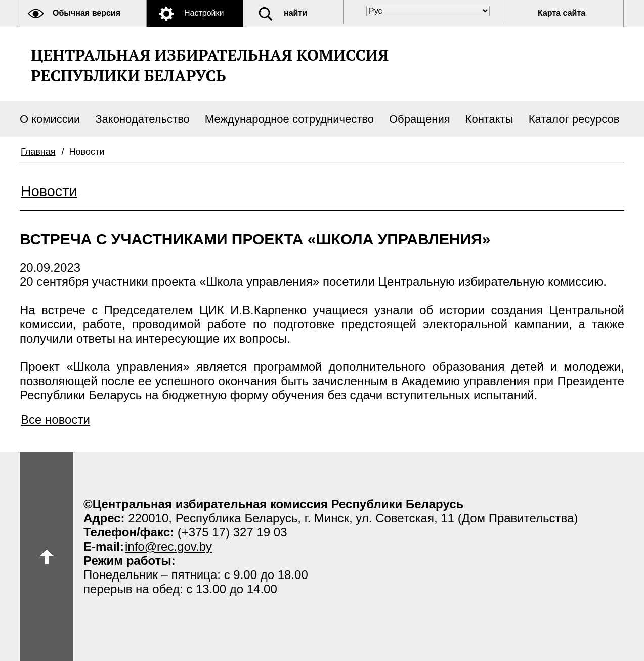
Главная (38, 152)
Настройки (204, 13)
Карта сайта (562, 13)
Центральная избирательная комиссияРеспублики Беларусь (210, 65)
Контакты (489, 119)
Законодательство (142, 119)
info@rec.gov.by (168, 546)
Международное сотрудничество (289, 119)
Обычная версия (87, 13)
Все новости (55, 419)
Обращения (420, 119)
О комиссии (50, 119)
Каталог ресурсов (574, 119)
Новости (49, 191)
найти (295, 13)
